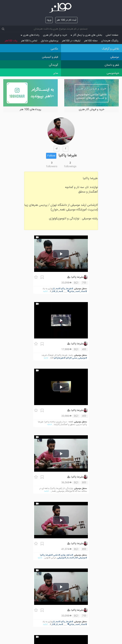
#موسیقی (83, 558)
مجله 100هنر (91, 41)
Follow (51, 156)
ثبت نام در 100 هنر (66, 20)
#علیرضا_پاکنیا (67, 289)
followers (52, 167)
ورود (49, 20)
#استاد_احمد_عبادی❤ (77, 291)
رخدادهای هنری (30, 35)
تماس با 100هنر (29, 41)
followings (70, 167)
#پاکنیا (69, 358)
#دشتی (57, 555)
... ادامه (46, 291)
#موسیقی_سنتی (80, 358)
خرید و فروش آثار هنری (55, 35)
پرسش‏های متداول (50, 41)
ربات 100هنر (11, 41)
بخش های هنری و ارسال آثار (86, 35)
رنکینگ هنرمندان (110, 41)
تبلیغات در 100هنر (71, 41)
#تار (53, 291)
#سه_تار (56, 289)
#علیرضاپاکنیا (59, 358)
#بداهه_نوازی (67, 555)
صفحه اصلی (112, 35)
